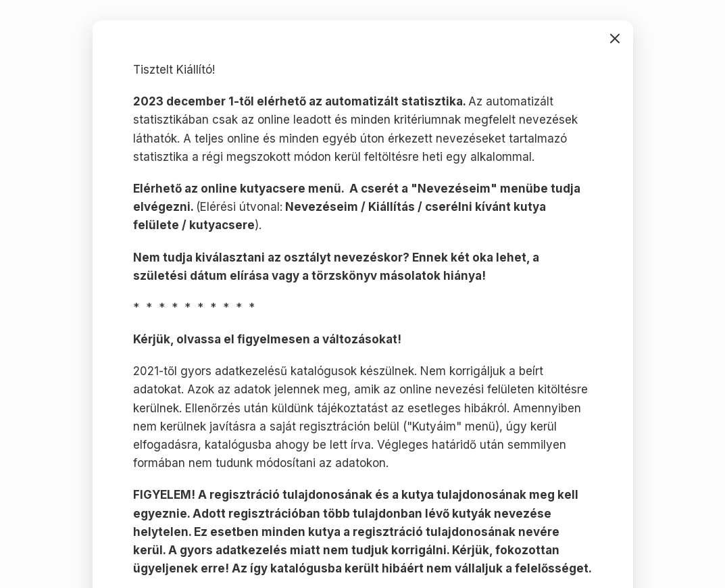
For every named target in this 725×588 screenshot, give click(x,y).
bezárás (615, 39)
